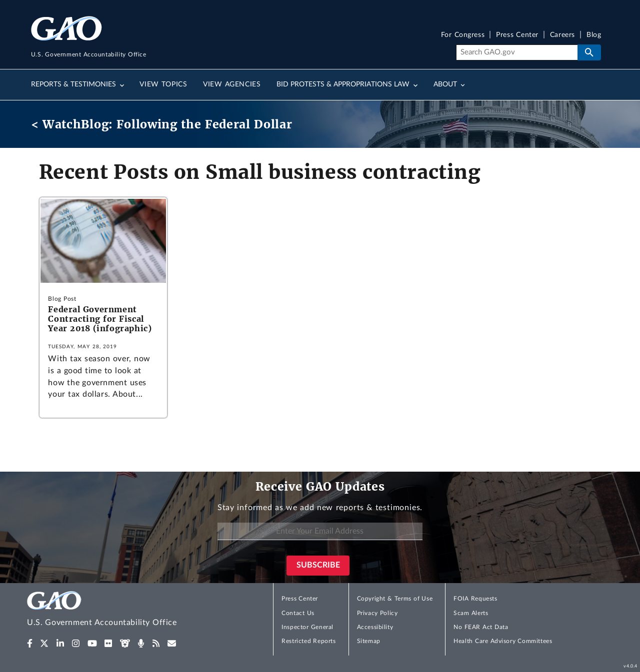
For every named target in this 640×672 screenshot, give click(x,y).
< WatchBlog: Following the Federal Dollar (162, 124)
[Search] (517, 52)
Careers (562, 35)
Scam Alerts (471, 613)
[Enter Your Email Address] (320, 531)
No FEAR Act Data (481, 627)
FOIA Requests (475, 599)
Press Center (517, 35)
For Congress (463, 35)
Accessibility (375, 627)
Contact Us (298, 613)
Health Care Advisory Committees (503, 641)
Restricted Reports (308, 641)
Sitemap (369, 641)
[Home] (122, 610)
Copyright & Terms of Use (395, 599)
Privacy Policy (377, 613)
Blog (594, 35)
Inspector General (307, 627)
